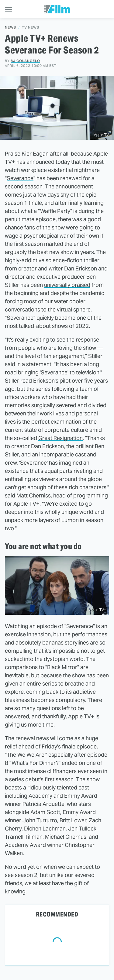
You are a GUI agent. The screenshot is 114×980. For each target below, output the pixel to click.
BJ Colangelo (25, 61)
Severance (20, 178)
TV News (31, 28)
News (10, 28)
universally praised (67, 285)
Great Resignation (60, 438)
